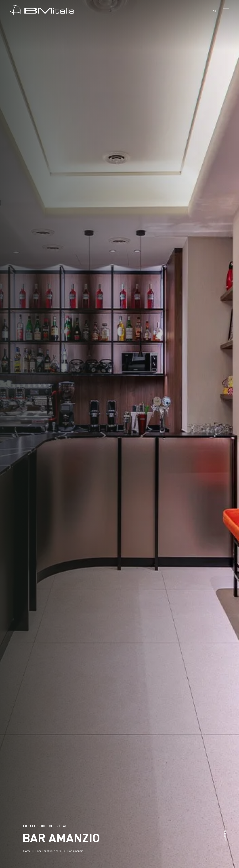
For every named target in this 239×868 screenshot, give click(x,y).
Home (27, 851)
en (214, 11)
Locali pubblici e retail (49, 851)
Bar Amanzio (75, 851)
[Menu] (226, 11)
